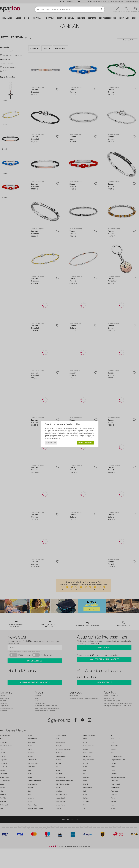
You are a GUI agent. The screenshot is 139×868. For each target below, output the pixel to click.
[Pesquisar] (101, 9)
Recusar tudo (51, 442)
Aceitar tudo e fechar (85, 442)
